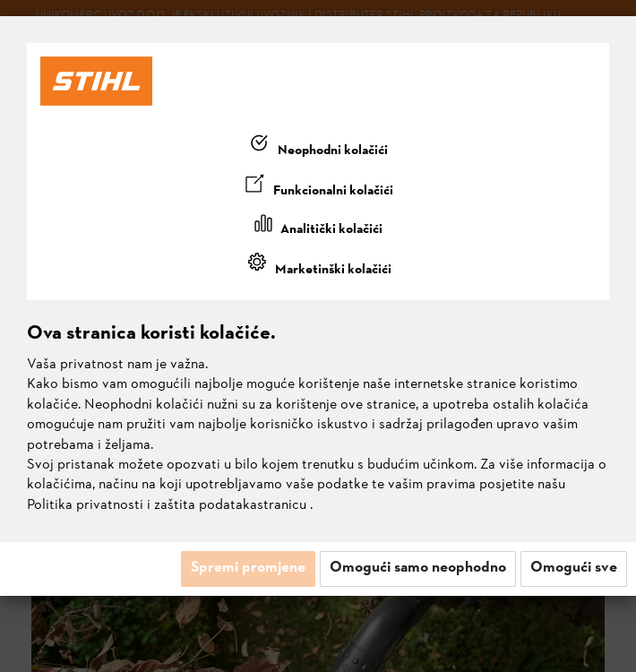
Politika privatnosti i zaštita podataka (142, 505)
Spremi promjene (248, 568)
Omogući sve (574, 568)
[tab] (318, 147)
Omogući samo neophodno (418, 568)
